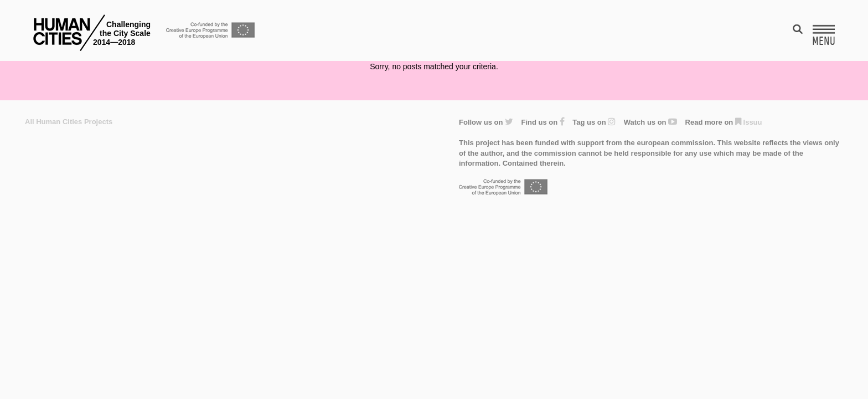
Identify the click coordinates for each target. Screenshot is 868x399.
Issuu (749, 122)
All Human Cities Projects (69, 122)
